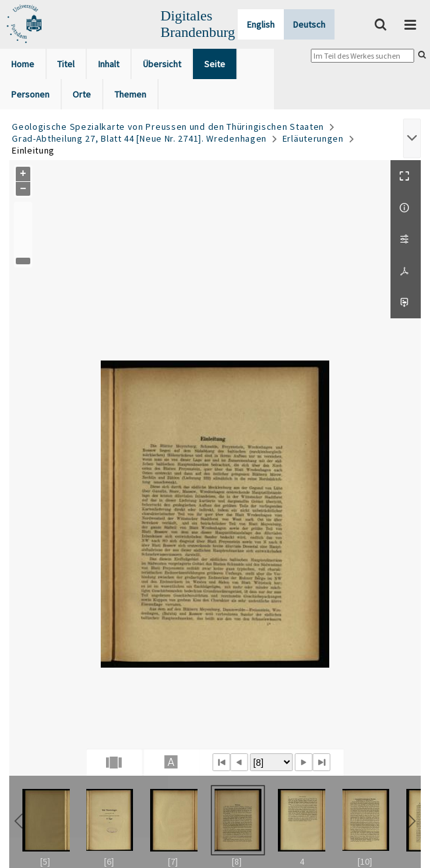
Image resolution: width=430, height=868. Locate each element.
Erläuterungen (313, 138)
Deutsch (309, 24)
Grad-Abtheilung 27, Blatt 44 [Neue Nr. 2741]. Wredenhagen (139, 138)
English (261, 24)
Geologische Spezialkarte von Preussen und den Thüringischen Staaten (168, 127)
